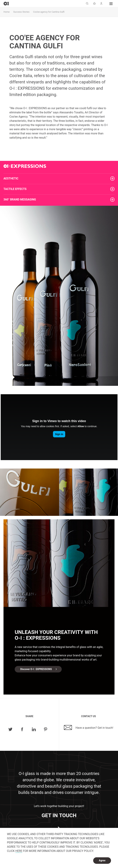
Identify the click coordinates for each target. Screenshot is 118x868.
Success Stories (21, 12)
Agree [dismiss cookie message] (102, 860)
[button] (111, 4)
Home (7, 12)
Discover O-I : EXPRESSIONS (36, 669)
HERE (19, 851)
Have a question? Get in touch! (89, 727)
